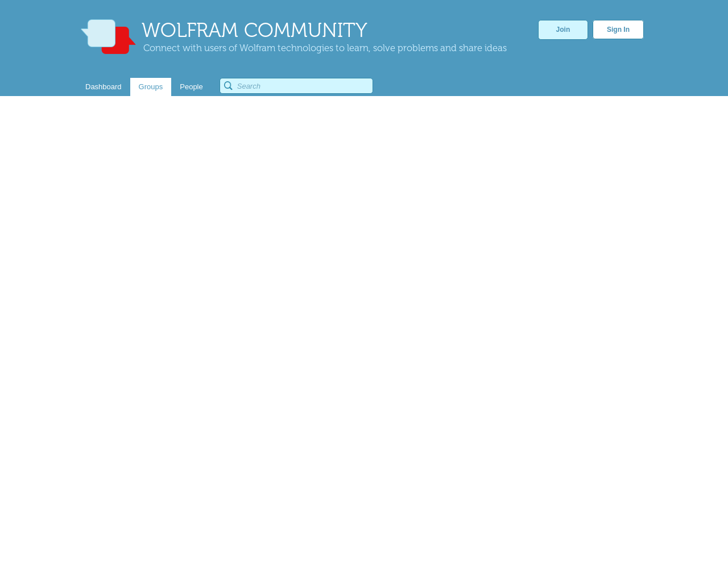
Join (563, 30)
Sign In (618, 30)
